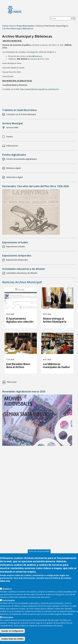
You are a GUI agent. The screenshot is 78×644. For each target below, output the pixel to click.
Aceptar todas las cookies (12, 641)
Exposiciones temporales (17, 260)
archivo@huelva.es (34, 56)
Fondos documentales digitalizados (22, 159)
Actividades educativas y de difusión (22, 273)
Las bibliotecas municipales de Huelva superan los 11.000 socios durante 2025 (57, 368)
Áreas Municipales (25, 26)
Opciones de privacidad (39, 554)
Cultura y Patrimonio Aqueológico (52, 26)
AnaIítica (7, 591)
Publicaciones (12, 146)
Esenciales (8, 620)
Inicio (12, 26)
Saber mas (5, 583)
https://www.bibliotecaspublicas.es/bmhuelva (40, 89)
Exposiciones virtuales (16, 247)
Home (5, 26)
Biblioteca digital (13, 168)
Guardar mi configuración (12, 633)
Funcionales (9, 603)
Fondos (10, 137)
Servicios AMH (12, 128)
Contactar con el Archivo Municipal (21, 114)
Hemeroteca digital (15, 177)
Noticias (9, 382)
